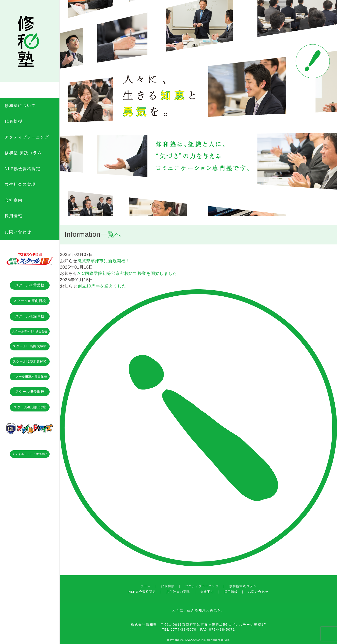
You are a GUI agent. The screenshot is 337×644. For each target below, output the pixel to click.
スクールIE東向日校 (30, 301)
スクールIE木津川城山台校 (30, 331)
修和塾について (20, 106)
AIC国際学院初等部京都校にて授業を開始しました (127, 273)
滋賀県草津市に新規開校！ (104, 261)
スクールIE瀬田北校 (30, 407)
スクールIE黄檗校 (30, 285)
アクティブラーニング (202, 586)
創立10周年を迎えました (102, 286)
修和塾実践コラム (243, 586)
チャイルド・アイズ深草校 (30, 454)
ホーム (146, 586)
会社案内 (207, 592)
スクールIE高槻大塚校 (30, 346)
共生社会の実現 (178, 592)
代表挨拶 (168, 586)
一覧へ (111, 234)
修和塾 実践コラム (23, 153)
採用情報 (231, 592)
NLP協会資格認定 (142, 592)
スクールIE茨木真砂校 (30, 361)
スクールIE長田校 (30, 391)
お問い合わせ (258, 592)
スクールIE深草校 (30, 316)
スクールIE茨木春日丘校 (30, 377)
